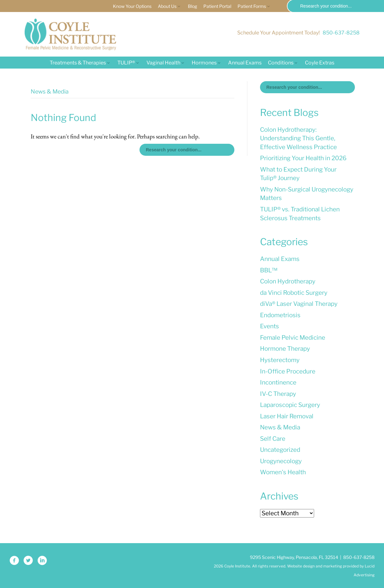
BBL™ (269, 270)
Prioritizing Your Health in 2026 (303, 158)
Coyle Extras (320, 63)
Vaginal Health (163, 63)
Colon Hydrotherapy (288, 281)
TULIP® (126, 63)
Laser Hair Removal (287, 416)
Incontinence (278, 382)
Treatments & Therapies (78, 63)
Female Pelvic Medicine (293, 338)
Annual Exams (245, 63)
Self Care (273, 439)
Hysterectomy (280, 360)
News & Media (280, 427)
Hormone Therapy (285, 349)
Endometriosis (280, 315)
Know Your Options (132, 6)
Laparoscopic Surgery (290, 405)
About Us (167, 6)
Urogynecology (281, 461)
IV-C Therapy (278, 394)
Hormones (204, 63)
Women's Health (283, 472)
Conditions (281, 63)
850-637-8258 (341, 33)
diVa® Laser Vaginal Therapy (299, 304)
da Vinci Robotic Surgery (294, 293)
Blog (192, 6)
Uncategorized (280, 450)
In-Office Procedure (288, 371)
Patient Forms (252, 6)
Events (269, 326)
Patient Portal (217, 6)
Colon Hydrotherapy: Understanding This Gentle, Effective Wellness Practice (298, 138)
